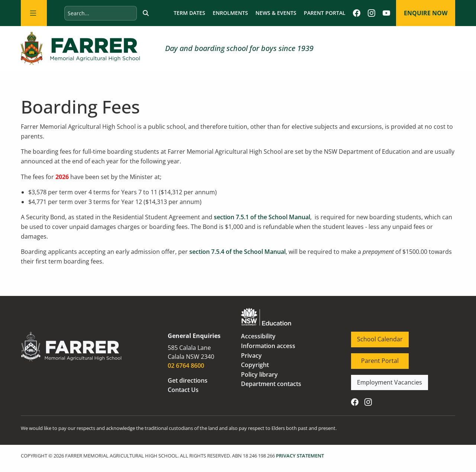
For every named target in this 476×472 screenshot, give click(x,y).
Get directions (188, 380)
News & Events (276, 13)
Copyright (255, 365)
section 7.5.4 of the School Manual (237, 252)
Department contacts (271, 384)
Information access (268, 346)
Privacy (251, 355)
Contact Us (183, 390)
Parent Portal (325, 13)
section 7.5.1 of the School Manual (262, 217)
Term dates (189, 13)
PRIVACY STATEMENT (300, 456)
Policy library (259, 374)
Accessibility (258, 336)
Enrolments (230, 13)
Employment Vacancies (384, 379)
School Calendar (374, 336)
